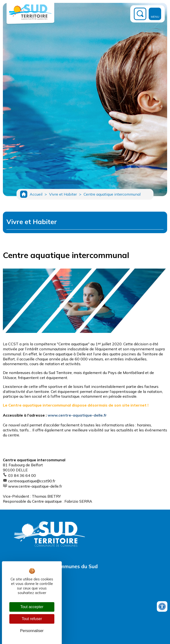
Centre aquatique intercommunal (112, 194)
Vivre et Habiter (63, 194)
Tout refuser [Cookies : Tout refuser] (32, 619)
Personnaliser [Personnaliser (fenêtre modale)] (32, 631)
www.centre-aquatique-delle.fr (77, 415)
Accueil (36, 194)
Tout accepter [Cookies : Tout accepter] (32, 607)
